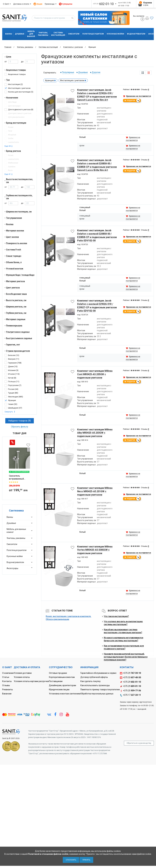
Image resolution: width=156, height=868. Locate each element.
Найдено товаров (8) (20, 421)
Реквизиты (7, 690)
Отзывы (6, 685)
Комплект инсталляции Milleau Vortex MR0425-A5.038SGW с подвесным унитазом (95, 550)
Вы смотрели (139, 18)
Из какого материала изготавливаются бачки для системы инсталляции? (124, 639)
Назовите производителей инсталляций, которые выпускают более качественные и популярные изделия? (126, 657)
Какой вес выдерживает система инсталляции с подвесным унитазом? (123, 631)
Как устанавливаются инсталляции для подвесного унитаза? (124, 647)
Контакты (7, 681)
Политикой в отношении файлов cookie (48, 854)
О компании (8, 673)
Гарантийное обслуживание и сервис (98, 673)
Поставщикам (56, 681)
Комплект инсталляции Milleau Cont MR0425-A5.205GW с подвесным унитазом (95, 374)
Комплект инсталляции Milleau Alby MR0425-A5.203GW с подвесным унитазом (95, 433)
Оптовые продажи (58, 673)
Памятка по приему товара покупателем (100, 690)
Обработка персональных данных (97, 694)
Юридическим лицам (59, 690)
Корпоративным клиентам (62, 677)
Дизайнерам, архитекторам (62, 685)
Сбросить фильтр (20, 427)
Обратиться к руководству (139, 743)
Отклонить (71, 860)
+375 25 (130, 691)
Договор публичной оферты (94, 677)
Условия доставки (23, 673)
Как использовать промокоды (95, 685)
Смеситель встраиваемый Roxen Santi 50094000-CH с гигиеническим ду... (19, 477)
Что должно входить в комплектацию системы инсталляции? (123, 623)
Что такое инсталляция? (116, 616)
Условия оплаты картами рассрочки (31, 681)
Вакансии (7, 694)
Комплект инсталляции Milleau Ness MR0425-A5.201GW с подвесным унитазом (95, 491)
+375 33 (130, 678)
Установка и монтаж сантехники (65, 694)
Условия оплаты (22, 677)
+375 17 (130, 695)
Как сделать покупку (90, 681)
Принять (86, 860)
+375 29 (130, 673)
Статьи (6, 677)
